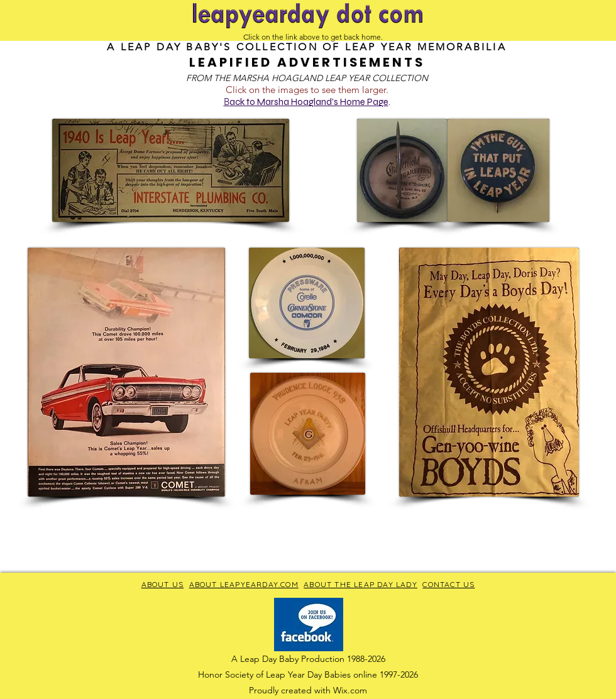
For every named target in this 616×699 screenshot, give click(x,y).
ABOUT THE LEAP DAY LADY (360, 584)
